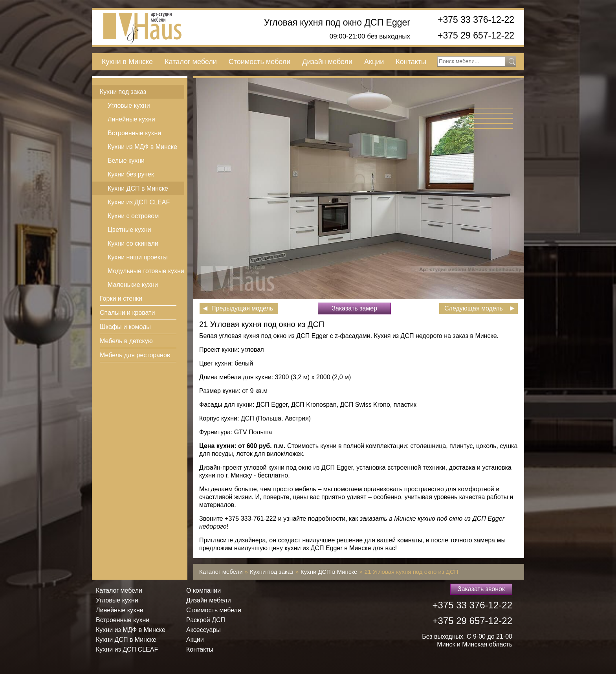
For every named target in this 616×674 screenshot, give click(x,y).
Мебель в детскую (126, 341)
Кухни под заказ (123, 92)
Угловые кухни (129, 106)
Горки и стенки (121, 298)
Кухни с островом (133, 216)
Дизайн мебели (327, 62)
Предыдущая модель (242, 308)
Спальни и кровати (127, 313)
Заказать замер (354, 308)
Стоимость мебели (259, 62)
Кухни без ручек (131, 174)
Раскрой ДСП (206, 620)
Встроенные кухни (134, 133)
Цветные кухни (129, 230)
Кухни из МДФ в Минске (142, 147)
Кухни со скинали (133, 243)
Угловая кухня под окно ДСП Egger (337, 23)
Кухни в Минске (127, 62)
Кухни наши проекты (138, 257)
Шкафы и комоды (125, 327)
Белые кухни (126, 161)
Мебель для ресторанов (135, 355)
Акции (374, 62)
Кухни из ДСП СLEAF (139, 202)
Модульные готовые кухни (146, 271)
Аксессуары (203, 630)
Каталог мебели (191, 62)
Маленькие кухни (133, 285)
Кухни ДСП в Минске (138, 188)
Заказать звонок (481, 589)
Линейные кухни (131, 119)
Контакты (411, 62)
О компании (203, 590)
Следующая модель (474, 308)
